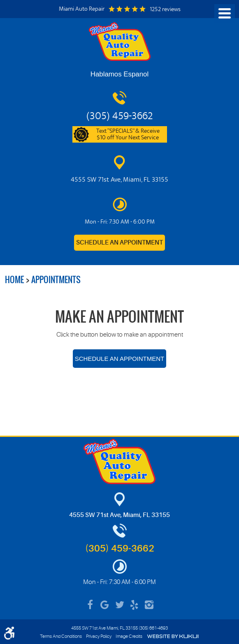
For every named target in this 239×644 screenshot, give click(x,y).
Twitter (120, 605)
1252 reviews (165, 10)
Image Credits (129, 636)
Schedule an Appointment (119, 243)
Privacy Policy (99, 636)
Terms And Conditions (61, 636)
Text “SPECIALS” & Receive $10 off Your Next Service (128, 135)
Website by (173, 636)
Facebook (90, 605)
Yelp (135, 605)
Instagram (149, 605)
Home (14, 280)
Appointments (56, 280)
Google (105, 605)
